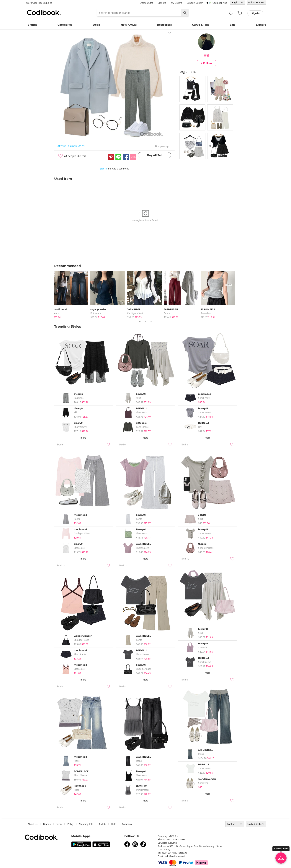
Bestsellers (164, 25)
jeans (56, 313)
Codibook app (220, 3)
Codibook (44, 12)
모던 (206, 55)
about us (33, 824)
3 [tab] (151, 322)
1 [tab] (140, 322)
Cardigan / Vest (135, 313)
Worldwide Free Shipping (39, 3)
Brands (32, 25)
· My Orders (176, 3)
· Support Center (194, 3)
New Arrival (129, 25)
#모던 (81, 146)
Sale (233, 25)
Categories (65, 25)
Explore (261, 25)
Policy (70, 824)
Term (59, 824)
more (83, 438)
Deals (97, 25)
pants (167, 313)
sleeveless (206, 313)
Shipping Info (86, 824)
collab (102, 824)
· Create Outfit (146, 3)
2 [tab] (145, 322)
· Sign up (161, 3)
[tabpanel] (72, 294)
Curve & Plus (201, 25)
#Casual (62, 146)
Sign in (103, 169)
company (127, 824)
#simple (73, 146)
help (114, 824)
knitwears (96, 313)
